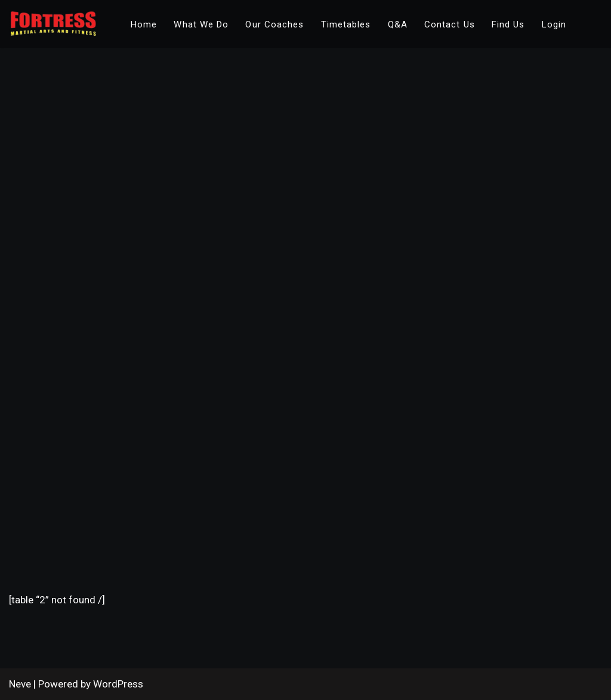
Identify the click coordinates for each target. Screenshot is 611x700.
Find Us (508, 24)
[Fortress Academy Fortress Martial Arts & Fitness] (54, 24)
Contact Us (450, 24)
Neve (20, 684)
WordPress (118, 684)
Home (144, 24)
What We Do (201, 24)
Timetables (346, 24)
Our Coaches (274, 24)
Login (554, 24)
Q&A (398, 24)
